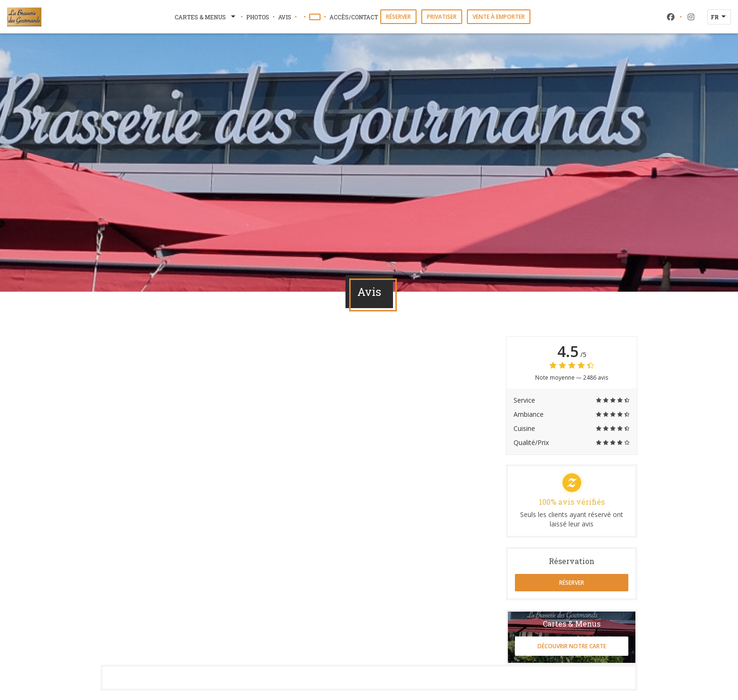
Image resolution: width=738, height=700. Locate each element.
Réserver (398, 17)
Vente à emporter (499, 17)
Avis (285, 17)
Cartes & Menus (206, 17)
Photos (258, 17)
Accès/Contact (354, 17)
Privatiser (442, 17)
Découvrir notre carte (572, 646)
